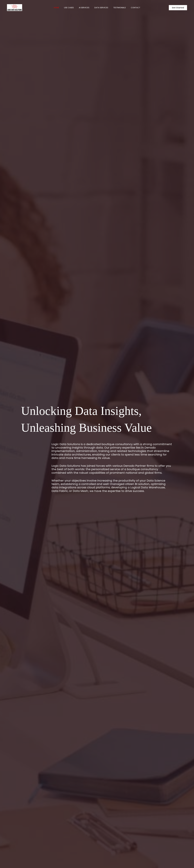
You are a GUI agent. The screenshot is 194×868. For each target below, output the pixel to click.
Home (53, 8)
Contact (139, 8)
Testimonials (121, 8)
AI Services (83, 8)
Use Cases (67, 8)
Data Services (102, 8)
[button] (178, 8)
